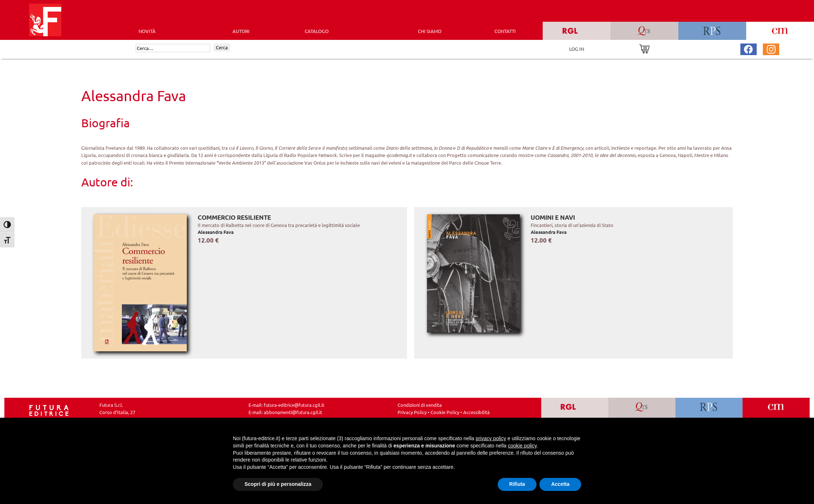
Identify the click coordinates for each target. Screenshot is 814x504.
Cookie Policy (445, 412)
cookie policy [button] (522, 446)
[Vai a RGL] (575, 412)
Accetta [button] (560, 484)
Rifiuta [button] (517, 484)
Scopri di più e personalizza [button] (278, 484)
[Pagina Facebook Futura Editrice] (748, 48)
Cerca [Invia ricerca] (222, 47)
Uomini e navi (553, 217)
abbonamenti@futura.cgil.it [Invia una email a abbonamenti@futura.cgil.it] (293, 412)
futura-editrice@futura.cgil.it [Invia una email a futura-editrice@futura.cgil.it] (294, 405)
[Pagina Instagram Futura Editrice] (771, 48)
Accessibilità (476, 412)
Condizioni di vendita (420, 405)
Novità (147, 31)
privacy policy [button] (491, 438)
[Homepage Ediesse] (49, 410)
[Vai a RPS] (709, 412)
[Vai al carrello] (644, 48)
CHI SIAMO (430, 31)
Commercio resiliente (234, 217)
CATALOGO (317, 31)
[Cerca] (173, 48)
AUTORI (241, 31)
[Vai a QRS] (642, 412)
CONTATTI (505, 31)
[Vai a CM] (776, 412)
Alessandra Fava (216, 232)
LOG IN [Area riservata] (577, 49)
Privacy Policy (412, 412)
